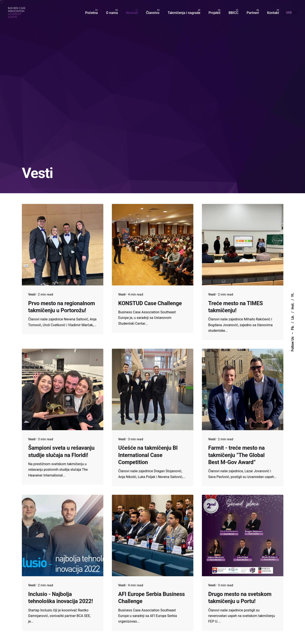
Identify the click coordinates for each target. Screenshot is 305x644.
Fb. (292, 327)
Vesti (32, 294)
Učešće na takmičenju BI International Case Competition (148, 455)
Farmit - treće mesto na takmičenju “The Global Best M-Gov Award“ (237, 455)
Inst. (292, 306)
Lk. (292, 317)
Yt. (292, 295)
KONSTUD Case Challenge (150, 303)
